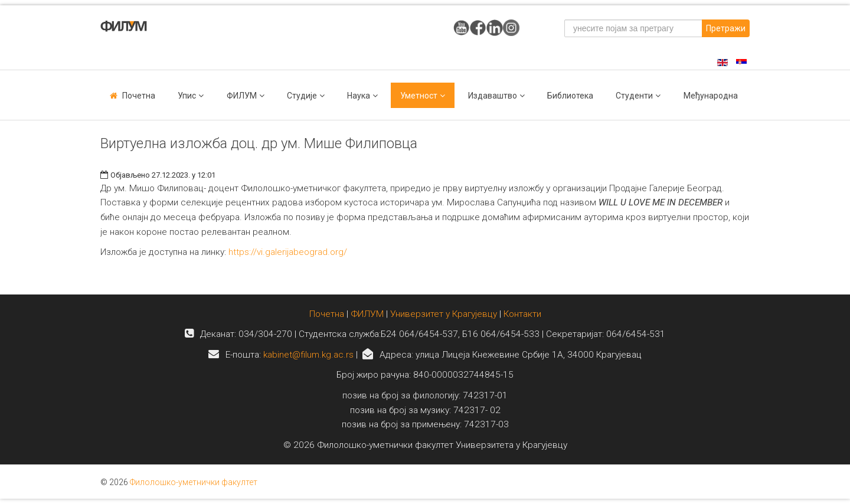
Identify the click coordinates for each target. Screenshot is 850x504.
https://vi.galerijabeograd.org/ (288, 252)
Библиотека (570, 96)
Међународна (711, 96)
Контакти (522, 314)
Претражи (726, 28)
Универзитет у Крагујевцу (444, 314)
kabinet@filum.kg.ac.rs (308, 355)
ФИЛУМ (367, 314)
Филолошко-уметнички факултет (194, 482)
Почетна (139, 96)
